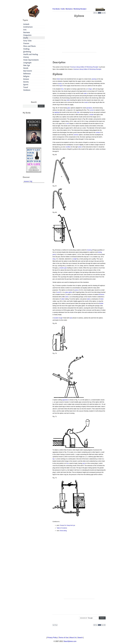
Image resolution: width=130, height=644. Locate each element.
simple (92, 115)
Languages (27, 63)
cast (84, 463)
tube (78, 112)
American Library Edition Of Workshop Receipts (84, 67)
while (68, 100)
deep (54, 259)
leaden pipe (63, 268)
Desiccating (63, 531)
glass (69, 108)
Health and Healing (31, 54)
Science (26, 79)
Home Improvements (31, 60)
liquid (61, 86)
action (80, 147)
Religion (26, 76)
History (26, 57)
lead (71, 318)
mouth (86, 102)
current (92, 110)
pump (60, 83)
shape (90, 89)
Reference (27, 74)
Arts (25, 30)
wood (58, 292)
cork (68, 123)
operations (89, 108)
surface (98, 132)
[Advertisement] (79, 38)
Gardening (27, 52)
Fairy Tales (27, 41)
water (85, 93)
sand (67, 297)
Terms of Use (63, 638)
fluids (58, 79)
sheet (102, 299)
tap (54, 459)
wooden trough (58, 318)
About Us (73, 638)
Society (26, 82)
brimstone (101, 294)
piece (77, 290)
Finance (26, 43)
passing (94, 79)
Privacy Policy (52, 638)
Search (80, 638)
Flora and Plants (29, 46)
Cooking (26, 49)
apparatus (65, 400)
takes (89, 299)
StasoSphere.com (70, 641)
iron (68, 463)
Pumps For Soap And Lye (67, 525)
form (62, 89)
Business (27, 32)
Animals (26, 24)
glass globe (69, 292)
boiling (100, 252)
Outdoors (27, 90)
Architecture (28, 27)
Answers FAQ (28, 181)
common (76, 135)
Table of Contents (62, 528)
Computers (27, 35)
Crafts (26, 38)
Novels (26, 68)
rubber (63, 299)
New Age (27, 65)
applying (57, 112)
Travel (26, 87)
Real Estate (28, 71)
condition (68, 147)
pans (54, 254)
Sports (26, 85)
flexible (101, 303)
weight (75, 259)
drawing (89, 250)
